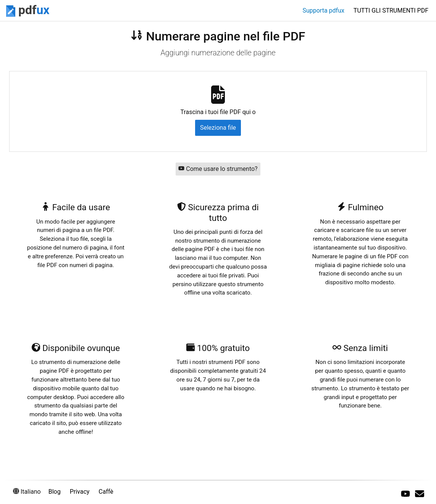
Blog (55, 492)
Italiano (27, 492)
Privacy (80, 492)
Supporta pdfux (323, 10)
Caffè (106, 492)
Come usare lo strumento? (218, 169)
